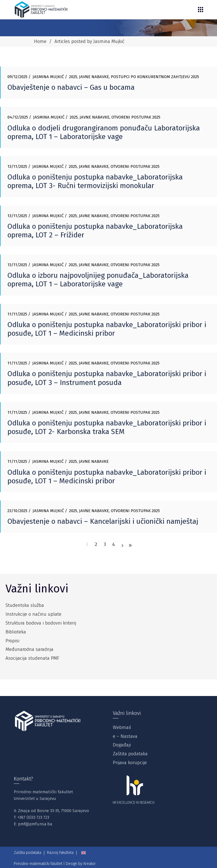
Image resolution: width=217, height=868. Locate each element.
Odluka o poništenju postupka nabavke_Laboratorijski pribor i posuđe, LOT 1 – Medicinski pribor (107, 329)
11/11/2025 (17, 314)
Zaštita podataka (130, 754)
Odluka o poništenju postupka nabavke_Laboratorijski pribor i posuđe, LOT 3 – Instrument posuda (107, 378)
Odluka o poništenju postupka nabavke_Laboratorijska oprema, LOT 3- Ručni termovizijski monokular (95, 181)
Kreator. (90, 864)
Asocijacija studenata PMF (32, 658)
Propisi (12, 641)
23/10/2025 (17, 511)
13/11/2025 (17, 166)
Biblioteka (16, 632)
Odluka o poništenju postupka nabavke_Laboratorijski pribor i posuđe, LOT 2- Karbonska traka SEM (107, 427)
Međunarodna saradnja (29, 649)
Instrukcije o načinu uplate (33, 614)
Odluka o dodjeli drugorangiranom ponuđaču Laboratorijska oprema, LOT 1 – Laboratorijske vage (104, 132)
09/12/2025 (17, 77)
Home (40, 41)
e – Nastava (125, 736)
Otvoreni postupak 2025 (136, 117)
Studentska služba (25, 605)
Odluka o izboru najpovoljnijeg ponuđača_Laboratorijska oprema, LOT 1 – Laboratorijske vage (98, 280)
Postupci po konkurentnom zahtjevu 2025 (155, 77)
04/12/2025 (18, 117)
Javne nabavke (94, 77)
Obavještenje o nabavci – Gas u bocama (71, 87)
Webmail (122, 727)
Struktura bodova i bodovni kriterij (41, 623)
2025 (73, 77)
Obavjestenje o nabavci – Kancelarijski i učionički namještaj (103, 521)
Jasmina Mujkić (48, 77)
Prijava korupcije (130, 763)
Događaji (122, 745)
